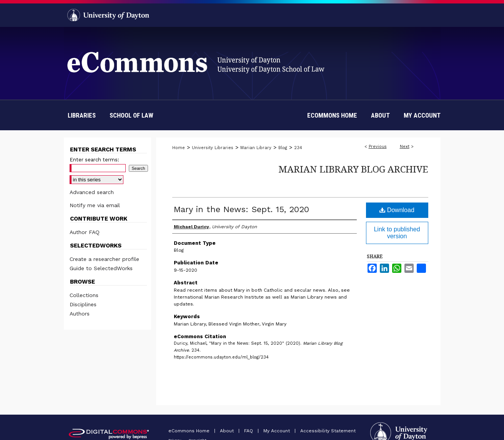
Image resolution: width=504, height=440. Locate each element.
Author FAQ (85, 232)
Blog (283, 148)
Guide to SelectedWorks (101, 268)
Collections (84, 295)
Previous (378, 147)
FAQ (249, 431)
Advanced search (92, 192)
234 (298, 148)
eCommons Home (190, 431)
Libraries (82, 115)
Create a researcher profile (104, 259)
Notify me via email (95, 205)
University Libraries (213, 148)
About (228, 431)
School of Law (131, 115)
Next (405, 147)
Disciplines (83, 304)
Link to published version (397, 233)
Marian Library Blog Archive (353, 169)
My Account (277, 431)
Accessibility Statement (328, 431)
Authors (80, 314)
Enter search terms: (94, 160)
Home (179, 148)
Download (397, 210)
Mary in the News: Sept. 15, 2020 (241, 209)
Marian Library (256, 148)
